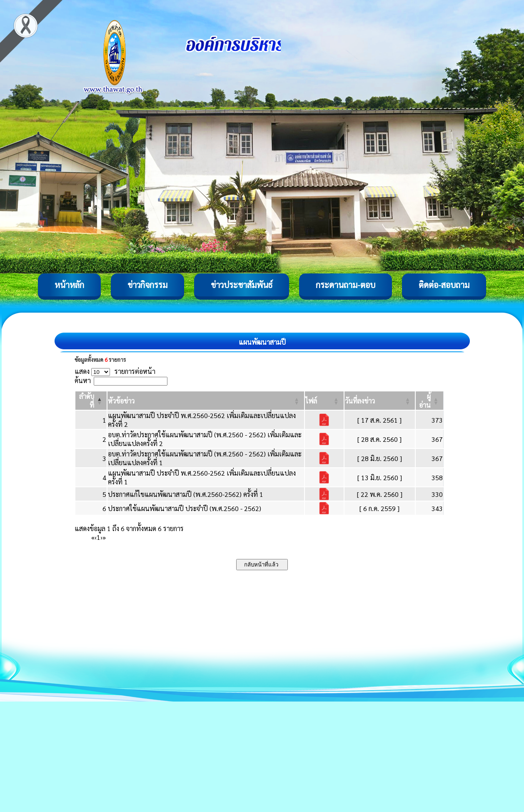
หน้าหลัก (69, 285)
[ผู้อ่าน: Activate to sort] (430, 401)
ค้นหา (83, 380)
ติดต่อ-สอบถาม (444, 285)
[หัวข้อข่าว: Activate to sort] (206, 401)
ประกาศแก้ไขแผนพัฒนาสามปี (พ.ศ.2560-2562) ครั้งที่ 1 (186, 494)
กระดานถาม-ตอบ (346, 285)
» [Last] (104, 537)
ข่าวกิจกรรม (147, 285)
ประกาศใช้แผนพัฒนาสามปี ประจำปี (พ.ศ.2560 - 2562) (185, 508)
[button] (121, 401)
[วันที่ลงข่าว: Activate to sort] (380, 401)
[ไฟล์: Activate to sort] (324, 401)
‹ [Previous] (96, 537)
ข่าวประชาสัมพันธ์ (242, 285)
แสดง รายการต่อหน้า (115, 371)
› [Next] (101, 537)
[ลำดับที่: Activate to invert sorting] (91, 401)
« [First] (93, 537)
